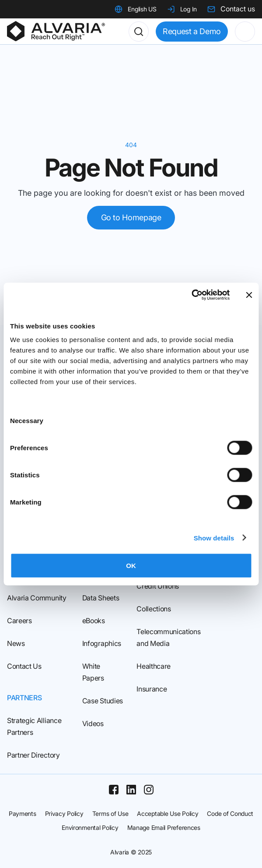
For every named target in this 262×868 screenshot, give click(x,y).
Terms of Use (110, 813)
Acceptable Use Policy (168, 813)
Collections (154, 609)
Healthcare (154, 666)
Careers (19, 621)
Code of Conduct (230, 813)
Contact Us (24, 666)
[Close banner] (249, 295)
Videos (93, 723)
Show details (214, 538)
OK (131, 566)
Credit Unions (158, 586)
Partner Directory (33, 755)
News (16, 643)
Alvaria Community (37, 598)
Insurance (152, 689)
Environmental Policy (90, 827)
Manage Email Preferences (164, 827)
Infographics (102, 643)
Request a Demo (192, 31)
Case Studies (103, 701)
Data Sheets (101, 598)
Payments (23, 813)
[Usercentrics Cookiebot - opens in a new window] (191, 295)
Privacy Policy (64, 813)
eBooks (94, 621)
